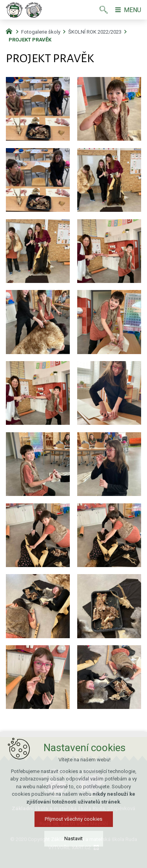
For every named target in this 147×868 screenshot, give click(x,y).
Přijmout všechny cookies (73, 819)
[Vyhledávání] (104, 10)
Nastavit (73, 838)
